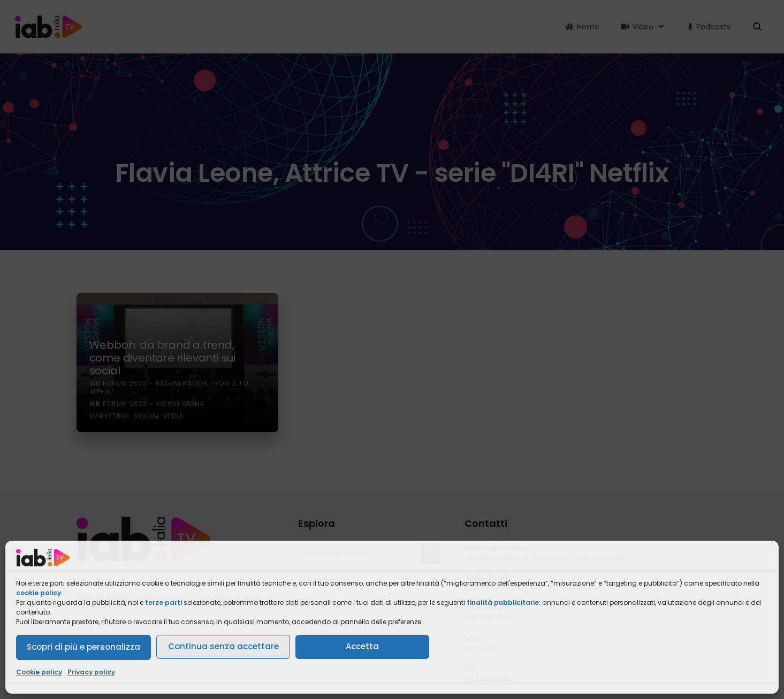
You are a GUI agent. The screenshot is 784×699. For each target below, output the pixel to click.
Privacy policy (91, 672)
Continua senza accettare (223, 646)
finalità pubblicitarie (503, 602)
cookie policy (39, 593)
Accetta (362, 646)
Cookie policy (39, 672)
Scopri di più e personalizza (83, 647)
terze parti (163, 602)
